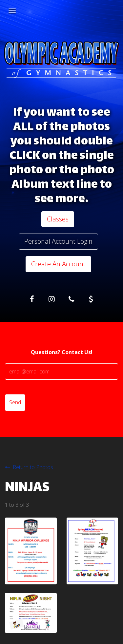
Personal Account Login (58, 241)
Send (15, 402)
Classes (58, 219)
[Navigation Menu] (12, 11)
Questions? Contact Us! (62, 352)
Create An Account (58, 264)
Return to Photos (33, 467)
